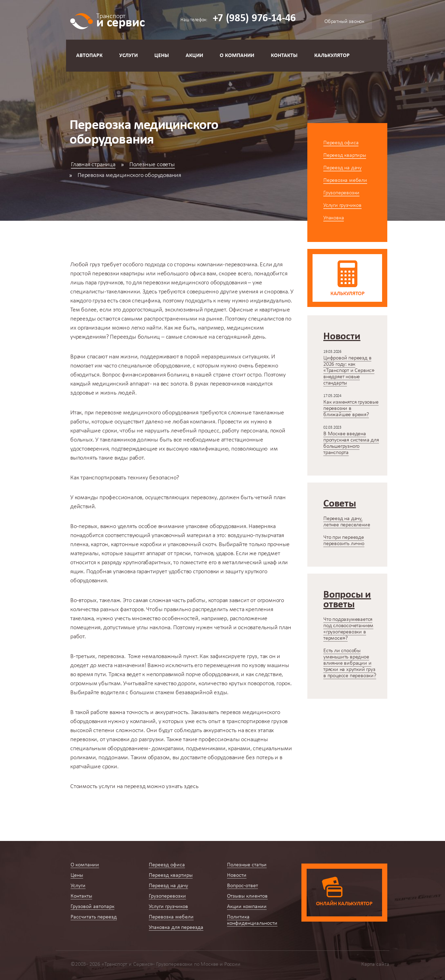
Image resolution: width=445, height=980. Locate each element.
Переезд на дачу (342, 168)
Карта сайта (375, 964)
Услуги (128, 56)
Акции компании (247, 907)
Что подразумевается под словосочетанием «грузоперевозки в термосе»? (348, 629)
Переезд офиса (341, 143)
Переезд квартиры (345, 155)
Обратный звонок (344, 22)
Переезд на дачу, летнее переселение (347, 522)
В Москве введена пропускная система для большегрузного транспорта (351, 443)
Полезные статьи (247, 865)
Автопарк (89, 56)
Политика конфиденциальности (252, 920)
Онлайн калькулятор (344, 904)
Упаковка (334, 218)
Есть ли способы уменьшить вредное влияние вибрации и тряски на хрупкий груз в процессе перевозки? (350, 663)
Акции (194, 56)
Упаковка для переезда (176, 928)
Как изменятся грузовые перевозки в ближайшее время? (351, 408)
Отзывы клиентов (247, 896)
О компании (237, 56)
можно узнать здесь (134, 787)
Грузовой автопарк (92, 907)
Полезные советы (152, 165)
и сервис (120, 20)
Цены (162, 56)
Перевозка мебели (345, 180)
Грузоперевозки (341, 193)
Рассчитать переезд (94, 917)
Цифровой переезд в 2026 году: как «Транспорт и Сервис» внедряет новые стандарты (349, 371)
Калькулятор (332, 56)
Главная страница (93, 165)
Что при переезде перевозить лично (344, 541)
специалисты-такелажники (105, 292)
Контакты (284, 56)
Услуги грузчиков (342, 205)
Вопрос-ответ (242, 886)
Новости (237, 875)
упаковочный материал (181, 536)
